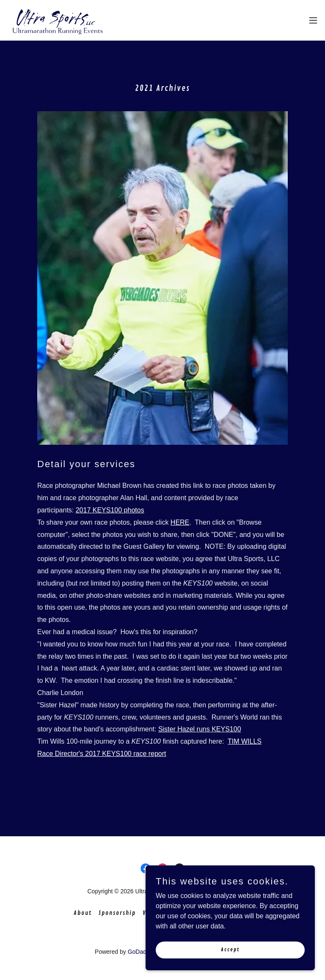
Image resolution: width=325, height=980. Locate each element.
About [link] (83, 913)
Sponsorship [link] (117, 913)
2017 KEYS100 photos (110, 510)
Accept (230, 950)
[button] (313, 20)
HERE (180, 522)
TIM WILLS (245, 741)
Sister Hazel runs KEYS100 (200, 729)
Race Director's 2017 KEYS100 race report (102, 754)
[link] (58, 20)
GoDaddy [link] (140, 952)
